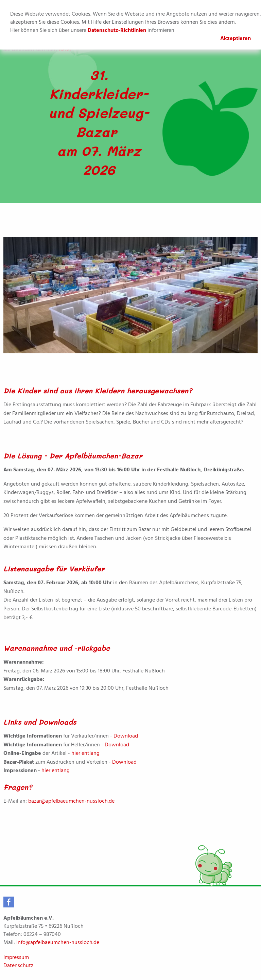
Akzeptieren (236, 39)
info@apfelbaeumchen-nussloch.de (58, 943)
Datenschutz (18, 966)
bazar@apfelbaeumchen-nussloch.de (71, 801)
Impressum (16, 958)
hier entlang (85, 753)
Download (126, 736)
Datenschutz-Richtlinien (117, 31)
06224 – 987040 (42, 935)
